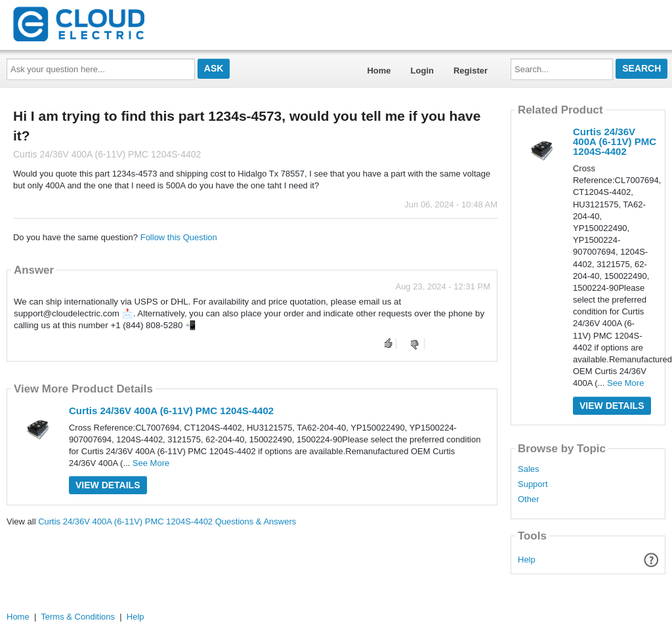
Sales (529, 469)
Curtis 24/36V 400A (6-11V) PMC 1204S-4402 (171, 411)
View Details (108, 485)
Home (379, 71)
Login (422, 71)
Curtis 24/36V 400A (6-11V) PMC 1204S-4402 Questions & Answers (167, 521)
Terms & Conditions (78, 617)
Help (527, 560)
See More (151, 463)
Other (529, 499)
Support (533, 484)
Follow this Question (179, 237)
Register (471, 71)
